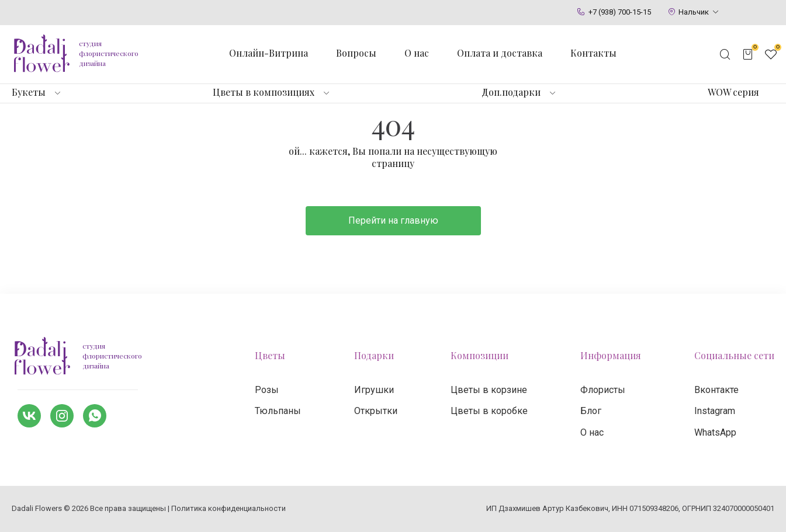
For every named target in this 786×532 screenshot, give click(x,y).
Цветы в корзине (489, 390)
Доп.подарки (511, 92)
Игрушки (374, 390)
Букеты (29, 92)
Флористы (603, 390)
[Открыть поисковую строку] (725, 54)
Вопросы (356, 53)
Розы (267, 390)
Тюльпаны (278, 411)
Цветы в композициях (264, 92)
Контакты (593, 53)
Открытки (376, 411)
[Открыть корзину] (748, 54)
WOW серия (733, 92)
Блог (591, 411)
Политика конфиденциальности (228, 508)
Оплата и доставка (500, 53)
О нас (417, 53)
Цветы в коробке (489, 411)
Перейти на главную (393, 220)
